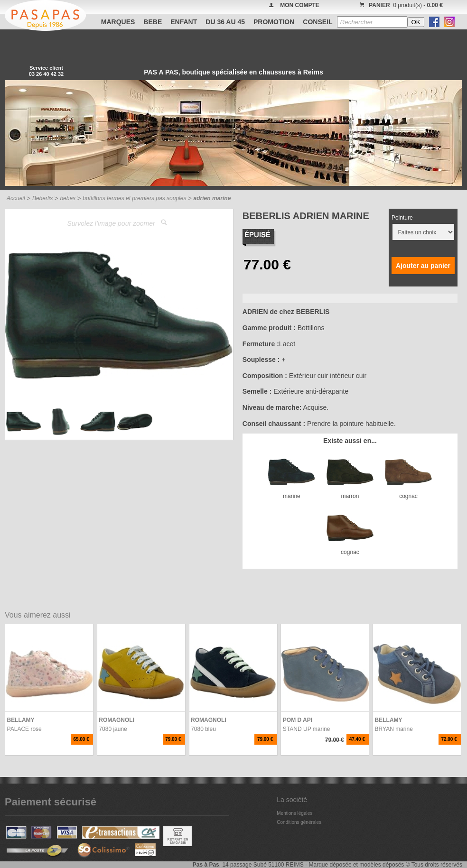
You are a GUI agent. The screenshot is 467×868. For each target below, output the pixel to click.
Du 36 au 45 (225, 22)
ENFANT (184, 22)
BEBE (153, 22)
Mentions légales (294, 813)
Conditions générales (299, 822)
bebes (68, 198)
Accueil (16, 198)
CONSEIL (318, 22)
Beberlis (42, 198)
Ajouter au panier (423, 266)
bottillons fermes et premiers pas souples (134, 198)
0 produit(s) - (400, 5)
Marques (118, 22)
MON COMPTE (300, 5)
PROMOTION (274, 22)
